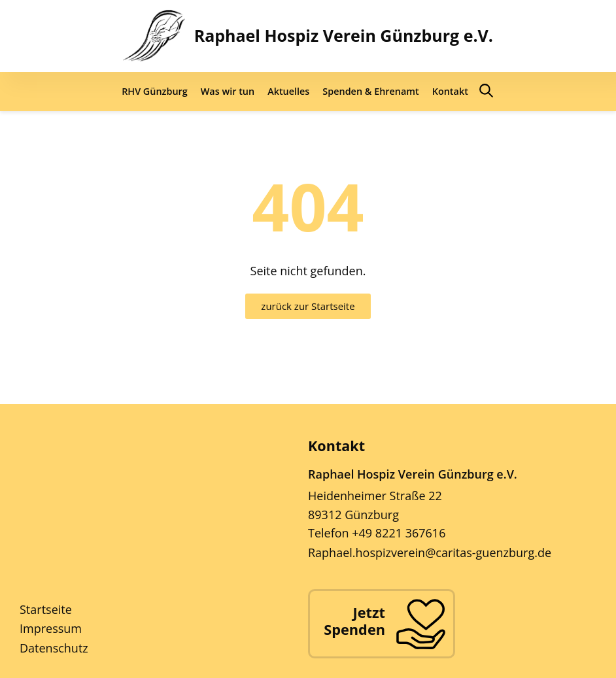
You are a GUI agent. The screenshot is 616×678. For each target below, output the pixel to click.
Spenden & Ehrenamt (370, 91)
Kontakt (450, 91)
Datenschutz (54, 648)
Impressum (51, 628)
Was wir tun (228, 91)
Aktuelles (288, 91)
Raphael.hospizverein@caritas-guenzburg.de (430, 552)
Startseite (46, 609)
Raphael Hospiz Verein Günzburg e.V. (344, 35)
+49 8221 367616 (399, 533)
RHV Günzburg (155, 91)
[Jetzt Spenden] (420, 624)
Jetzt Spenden (354, 621)
